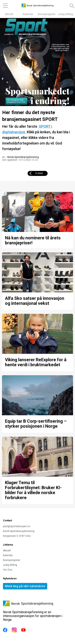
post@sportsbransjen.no (17, 526)
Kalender (28, 14)
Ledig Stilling (65, 14)
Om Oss (8, 570)
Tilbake (39, 173)
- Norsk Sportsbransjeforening (22, 157)
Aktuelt (9, 14)
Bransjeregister (47, 14)
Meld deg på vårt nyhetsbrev (25, 586)
